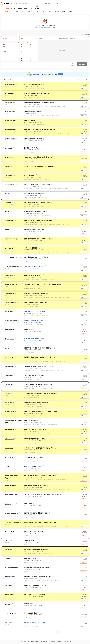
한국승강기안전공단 (10, 339)
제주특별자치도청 (9, 94)
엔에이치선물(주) (9, 248)
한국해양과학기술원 (10, 357)
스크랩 (4, 80)
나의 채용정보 (71, 12)
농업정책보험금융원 (10, 112)
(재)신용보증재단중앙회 (10, 303)
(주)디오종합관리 (9, 148)
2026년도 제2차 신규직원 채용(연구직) (33, 84)
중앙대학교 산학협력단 (10, 403)
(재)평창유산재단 (9, 448)
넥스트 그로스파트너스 (10, 531)
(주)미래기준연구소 (9, 466)
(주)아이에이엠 (8, 384)
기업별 (17, 12)
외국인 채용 (57, 12)
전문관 (50, 12)
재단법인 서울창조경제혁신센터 (12, 257)
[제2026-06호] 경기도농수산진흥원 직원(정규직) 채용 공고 (38, 157)
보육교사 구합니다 (28, 330)
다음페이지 (56, 632)
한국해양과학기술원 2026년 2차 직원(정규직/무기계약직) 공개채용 (39, 357)
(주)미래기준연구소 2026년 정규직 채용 (33, 466)
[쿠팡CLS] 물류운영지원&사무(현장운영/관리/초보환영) (37, 239)
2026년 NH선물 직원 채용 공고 (31, 248)
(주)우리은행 (8, 203)
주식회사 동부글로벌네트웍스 (12, 495)
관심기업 (10, 80)
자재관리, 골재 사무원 (29, 540)
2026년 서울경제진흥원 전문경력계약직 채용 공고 (35, 486)
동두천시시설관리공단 (10, 221)
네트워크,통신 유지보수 (29, 604)
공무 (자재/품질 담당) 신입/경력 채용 (32, 613)
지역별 (6, 12)
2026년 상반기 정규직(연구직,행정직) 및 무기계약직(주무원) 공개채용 (40, 130)
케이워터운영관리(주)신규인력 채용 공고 (33, 275)
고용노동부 (8, 166)
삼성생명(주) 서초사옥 (10, 504)
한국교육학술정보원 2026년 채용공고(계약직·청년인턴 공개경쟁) (39, 103)
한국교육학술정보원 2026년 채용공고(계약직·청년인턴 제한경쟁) (39, 366)
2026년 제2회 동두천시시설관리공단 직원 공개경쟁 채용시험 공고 (39, 221)
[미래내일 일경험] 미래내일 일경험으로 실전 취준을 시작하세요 (38, 166)
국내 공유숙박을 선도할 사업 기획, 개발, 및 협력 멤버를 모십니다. (38, 348)
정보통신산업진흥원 (10, 577)
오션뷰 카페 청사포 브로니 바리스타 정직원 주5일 (35, 586)
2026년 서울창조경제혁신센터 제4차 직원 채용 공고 (36, 257)
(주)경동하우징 (8, 375)
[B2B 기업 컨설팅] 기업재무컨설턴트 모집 (33, 531)
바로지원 (84, 152)
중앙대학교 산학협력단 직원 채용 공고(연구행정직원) (36, 403)
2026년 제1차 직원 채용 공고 (30, 121)
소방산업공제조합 (9, 175)
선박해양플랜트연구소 (10, 130)
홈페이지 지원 (84, 88)
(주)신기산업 (8, 540)
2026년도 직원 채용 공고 (29, 175)
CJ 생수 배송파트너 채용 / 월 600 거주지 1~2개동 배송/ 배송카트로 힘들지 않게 (42, 495)
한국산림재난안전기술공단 (11, 412)
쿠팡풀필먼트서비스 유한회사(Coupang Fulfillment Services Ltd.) (13, 477)
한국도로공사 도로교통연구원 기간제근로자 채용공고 (36, 513)
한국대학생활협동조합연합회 (11, 568)
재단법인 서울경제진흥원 (11, 486)
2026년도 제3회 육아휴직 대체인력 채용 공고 (34, 622)
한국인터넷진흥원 (9, 595)
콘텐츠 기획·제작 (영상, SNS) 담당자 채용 (33, 375)
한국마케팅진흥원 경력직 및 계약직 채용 (33, 139)
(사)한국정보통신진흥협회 (11, 321)
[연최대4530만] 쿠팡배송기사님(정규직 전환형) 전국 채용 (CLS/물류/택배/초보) (42, 284)
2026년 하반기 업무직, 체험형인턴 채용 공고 (34, 339)
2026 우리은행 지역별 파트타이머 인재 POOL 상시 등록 (37, 203)
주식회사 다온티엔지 (10, 613)
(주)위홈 (7, 348)
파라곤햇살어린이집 (10, 330)
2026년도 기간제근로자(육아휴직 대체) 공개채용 (35, 303)
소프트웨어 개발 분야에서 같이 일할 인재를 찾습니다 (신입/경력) (38, 384)
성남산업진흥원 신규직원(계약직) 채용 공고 (34, 439)
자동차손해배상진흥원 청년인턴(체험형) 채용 (34, 266)
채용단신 (63, 12)
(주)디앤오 (7, 394)
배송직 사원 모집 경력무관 (30, 559)
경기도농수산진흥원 (10, 157)
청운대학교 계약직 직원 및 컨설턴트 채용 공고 (34, 212)
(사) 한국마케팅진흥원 (10, 139)
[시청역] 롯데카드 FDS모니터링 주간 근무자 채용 (35, 457)
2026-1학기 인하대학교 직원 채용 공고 (33, 193)
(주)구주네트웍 (8, 604)
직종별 (12, 12)
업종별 (23, 12)
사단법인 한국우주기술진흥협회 (12, 522)
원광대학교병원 (9, 312)
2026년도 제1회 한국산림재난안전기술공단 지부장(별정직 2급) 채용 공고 (41, 412)
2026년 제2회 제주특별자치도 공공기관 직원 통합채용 (36, 93)
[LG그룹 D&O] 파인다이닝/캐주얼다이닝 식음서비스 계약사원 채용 (39, 393)
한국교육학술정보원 (10, 103)
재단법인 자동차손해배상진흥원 (12, 266)
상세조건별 (29, 12)
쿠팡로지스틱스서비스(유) (11, 239)
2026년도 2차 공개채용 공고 (30, 421)
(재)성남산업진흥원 (9, 439)
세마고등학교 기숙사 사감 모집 (31, 148)
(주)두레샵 (7, 559)
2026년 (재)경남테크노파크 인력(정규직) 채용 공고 (36, 293)
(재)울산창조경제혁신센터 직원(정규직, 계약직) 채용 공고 (37, 184)
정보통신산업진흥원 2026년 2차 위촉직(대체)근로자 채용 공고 (38, 577)
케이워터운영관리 (9, 275)
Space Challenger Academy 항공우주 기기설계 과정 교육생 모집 (40, 522)
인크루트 (7, 230)
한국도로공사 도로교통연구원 (12, 513)
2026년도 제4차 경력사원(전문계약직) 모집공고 (35, 430)
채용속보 (38, 12)
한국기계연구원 (9, 622)
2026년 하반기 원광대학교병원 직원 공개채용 (34, 312)
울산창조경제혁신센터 (10, 184)
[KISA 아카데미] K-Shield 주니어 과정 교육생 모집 (36, 595)
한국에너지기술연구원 (10, 84)
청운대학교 (8, 212)
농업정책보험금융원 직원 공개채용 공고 (33, 112)
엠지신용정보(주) (9, 457)
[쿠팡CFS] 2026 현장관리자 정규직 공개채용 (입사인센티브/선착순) (40, 475)
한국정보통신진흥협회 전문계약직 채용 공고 (34, 321)
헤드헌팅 (44, 12)
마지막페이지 (59, 632)
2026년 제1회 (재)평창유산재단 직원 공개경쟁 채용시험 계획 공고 (39, 448)
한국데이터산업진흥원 (10, 121)
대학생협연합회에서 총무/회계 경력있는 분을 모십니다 (36, 568)
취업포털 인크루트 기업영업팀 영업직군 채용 (34, 230)
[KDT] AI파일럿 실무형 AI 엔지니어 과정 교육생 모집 (36, 549)
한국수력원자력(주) (9, 430)
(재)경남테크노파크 (9, 294)
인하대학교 (8, 194)
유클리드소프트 (9, 550)
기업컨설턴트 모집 (28, 504)
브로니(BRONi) (9, 586)
